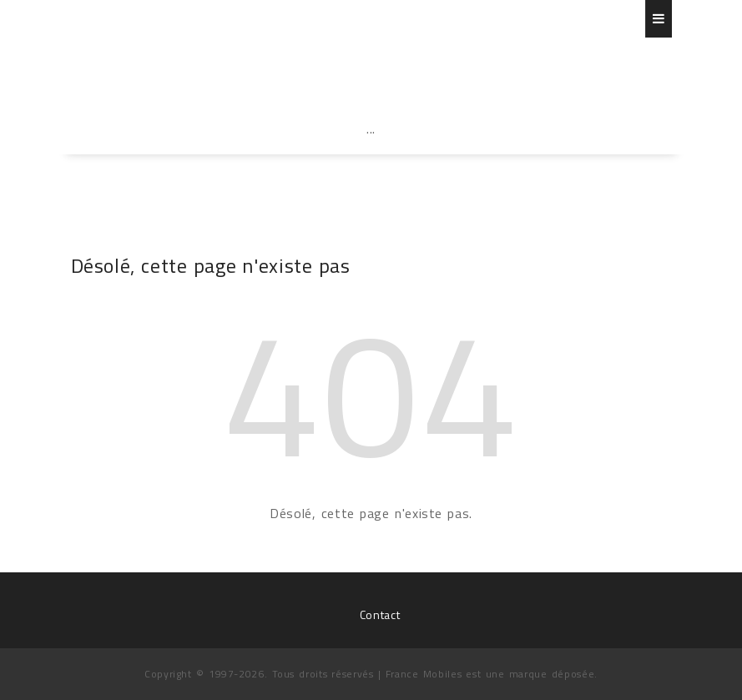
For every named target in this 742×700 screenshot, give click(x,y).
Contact (380, 614)
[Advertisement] (371, 165)
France (169, 63)
